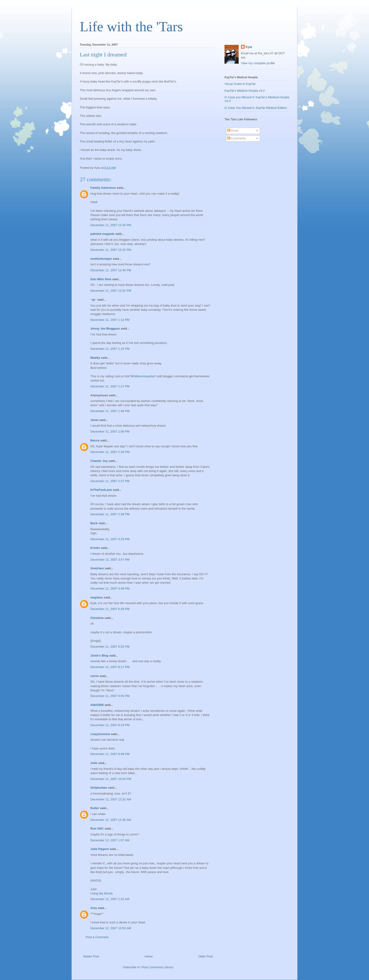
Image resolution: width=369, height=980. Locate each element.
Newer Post (91, 956)
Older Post (206, 956)
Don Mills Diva (101, 279)
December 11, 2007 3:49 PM (110, 588)
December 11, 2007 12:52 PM (111, 291)
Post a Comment (97, 937)
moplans (97, 597)
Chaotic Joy (99, 461)
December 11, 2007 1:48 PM (110, 411)
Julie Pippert (100, 849)
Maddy (95, 358)
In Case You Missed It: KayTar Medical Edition (256, 108)
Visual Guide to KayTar (240, 84)
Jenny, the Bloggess (105, 329)
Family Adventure (103, 188)
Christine (97, 618)
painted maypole (102, 234)
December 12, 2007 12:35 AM (111, 820)
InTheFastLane (101, 490)
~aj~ (93, 300)
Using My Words (102, 893)
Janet (94, 420)
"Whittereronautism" (143, 376)
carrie (94, 676)
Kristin (95, 548)
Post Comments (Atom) (157, 967)
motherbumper (101, 259)
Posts (233, 131)
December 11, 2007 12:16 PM (111, 225)
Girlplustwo (99, 788)
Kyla (249, 47)
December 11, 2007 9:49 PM (110, 754)
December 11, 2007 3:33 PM (110, 539)
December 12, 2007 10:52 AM (111, 928)
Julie (94, 763)
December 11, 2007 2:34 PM (110, 452)
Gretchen (97, 568)
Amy (94, 908)
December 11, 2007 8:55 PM (110, 696)
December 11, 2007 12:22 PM (111, 250)
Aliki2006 (97, 705)
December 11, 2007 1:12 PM (110, 320)
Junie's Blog (99, 655)
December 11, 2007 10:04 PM (111, 779)
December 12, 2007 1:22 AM (110, 899)
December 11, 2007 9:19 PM (110, 725)
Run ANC (97, 828)
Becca (95, 440)
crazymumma (100, 734)
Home (149, 956)
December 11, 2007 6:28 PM (110, 609)
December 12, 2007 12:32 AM (111, 799)
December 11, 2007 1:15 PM (110, 349)
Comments (237, 138)
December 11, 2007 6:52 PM (110, 647)
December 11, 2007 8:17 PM (110, 667)
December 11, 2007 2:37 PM (110, 481)
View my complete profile (258, 63)
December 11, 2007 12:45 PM (111, 270)
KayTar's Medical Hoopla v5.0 (245, 91)
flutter (95, 808)
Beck (94, 523)
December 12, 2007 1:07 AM (110, 840)
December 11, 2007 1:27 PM (110, 386)
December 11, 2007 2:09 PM (110, 431)
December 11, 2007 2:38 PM (110, 514)
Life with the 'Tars (131, 27)
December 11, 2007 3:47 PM (110, 560)
